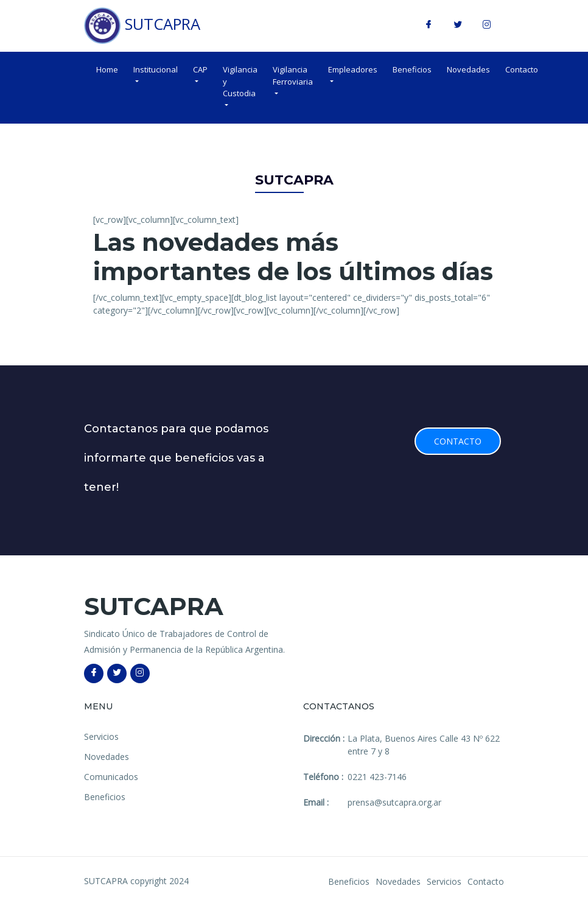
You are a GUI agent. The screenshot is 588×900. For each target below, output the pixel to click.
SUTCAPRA (142, 26)
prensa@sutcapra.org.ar (394, 802)
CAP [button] (200, 69)
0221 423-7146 (377, 777)
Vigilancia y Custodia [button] (240, 81)
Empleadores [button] (353, 69)
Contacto (522, 69)
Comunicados (111, 777)
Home (107, 69)
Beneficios (412, 69)
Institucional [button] (156, 69)
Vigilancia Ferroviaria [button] (293, 76)
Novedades (468, 69)
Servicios (101, 737)
